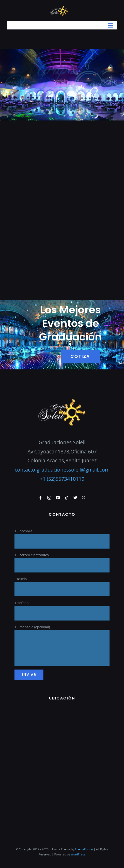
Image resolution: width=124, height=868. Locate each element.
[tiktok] (67, 498)
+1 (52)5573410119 (62, 479)
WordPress (78, 854)
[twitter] (75, 498)
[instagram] (49, 498)
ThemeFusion (84, 849)
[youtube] (58, 498)
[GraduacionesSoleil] (62, 400)
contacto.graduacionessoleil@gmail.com (62, 470)
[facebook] (41, 498)
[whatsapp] (84, 498)
